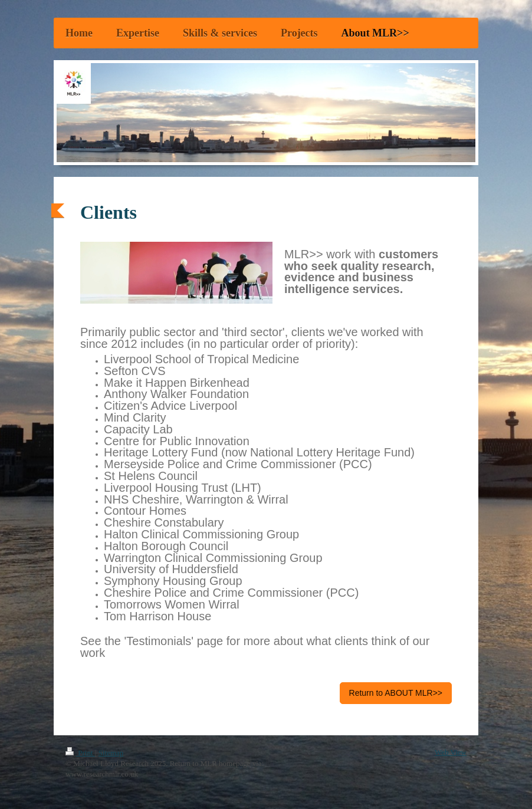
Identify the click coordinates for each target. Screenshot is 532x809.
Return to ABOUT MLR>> (396, 693)
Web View (451, 752)
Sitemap (111, 753)
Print (80, 753)
